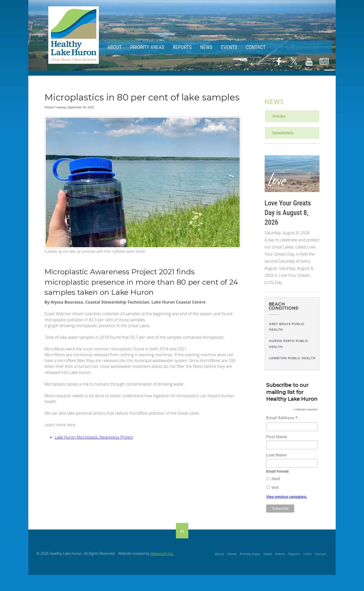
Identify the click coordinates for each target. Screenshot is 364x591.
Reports (182, 47)
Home (232, 554)
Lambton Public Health (292, 358)
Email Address (282, 418)
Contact (256, 47)
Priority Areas (147, 47)
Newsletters (283, 133)
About (115, 47)
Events (229, 47)
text (275, 487)
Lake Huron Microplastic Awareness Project (94, 437)
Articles (279, 116)
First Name (277, 437)
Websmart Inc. (162, 553)
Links (308, 554)
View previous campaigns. (287, 497)
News (206, 47)
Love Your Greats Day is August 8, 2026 (288, 213)
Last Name (276, 455)
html (276, 479)
